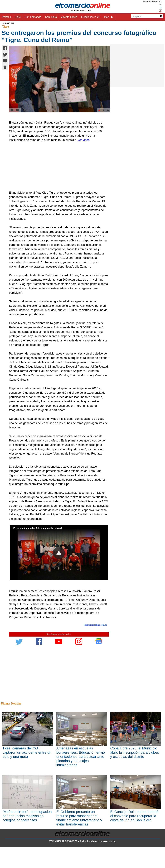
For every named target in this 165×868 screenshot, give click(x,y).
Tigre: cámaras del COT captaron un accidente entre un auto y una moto (27, 752)
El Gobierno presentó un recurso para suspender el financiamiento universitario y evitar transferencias (79, 818)
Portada (6, 17)
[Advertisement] (57, 166)
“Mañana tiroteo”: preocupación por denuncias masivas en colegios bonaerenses (27, 816)
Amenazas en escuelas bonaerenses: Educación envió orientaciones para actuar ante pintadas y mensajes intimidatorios (81, 757)
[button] (59, 553)
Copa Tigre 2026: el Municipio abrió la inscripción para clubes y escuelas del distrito (135, 752)
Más (109, 17)
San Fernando (33, 17)
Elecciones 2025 (90, 17)
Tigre (18, 17)
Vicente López (69, 17)
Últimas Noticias (11, 704)
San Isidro (51, 17)
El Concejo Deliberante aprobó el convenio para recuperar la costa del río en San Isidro (134, 816)
